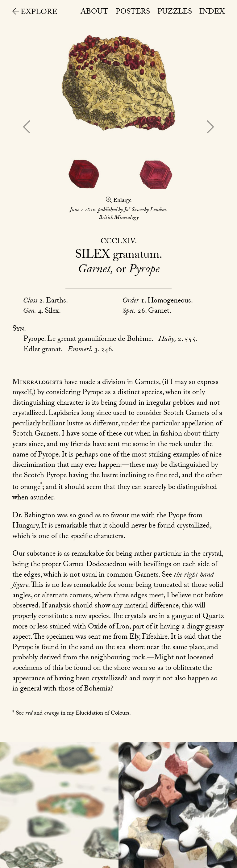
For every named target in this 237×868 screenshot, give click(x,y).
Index (212, 13)
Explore (35, 13)
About (94, 13)
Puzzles (175, 13)
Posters (133, 13)
